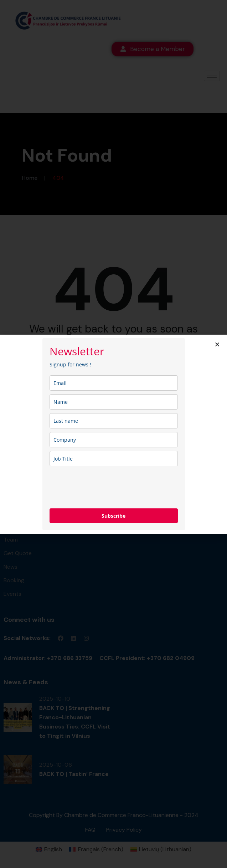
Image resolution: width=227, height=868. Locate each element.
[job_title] (114, 459)
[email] (114, 383)
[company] (114, 440)
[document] (113, 434)
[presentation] (104, 487)
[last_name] (114, 421)
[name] (114, 402)
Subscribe (113, 516)
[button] (217, 344)
